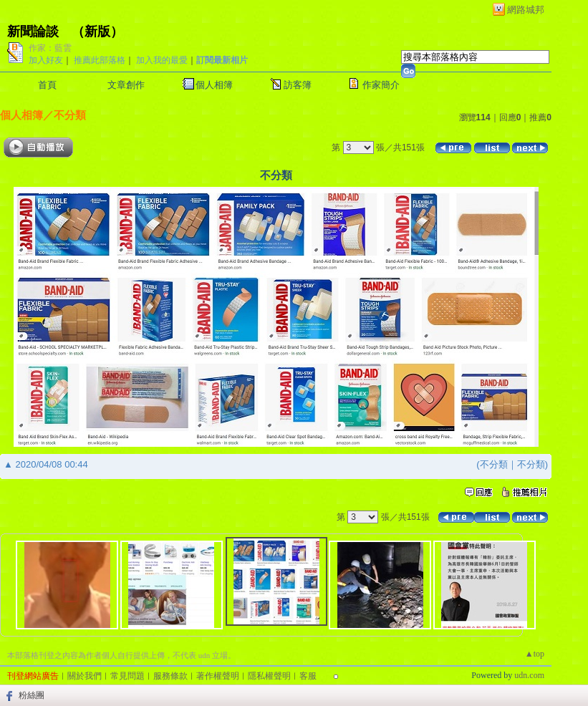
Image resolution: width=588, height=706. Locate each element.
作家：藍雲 (50, 48)
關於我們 (85, 676)
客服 (308, 676)
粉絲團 (32, 695)
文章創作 (126, 85)
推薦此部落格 (100, 60)
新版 (97, 32)
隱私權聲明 (269, 676)
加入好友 (46, 60)
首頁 (47, 85)
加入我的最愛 (162, 60)
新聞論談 (33, 32)
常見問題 (127, 676)
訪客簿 (298, 85)
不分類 (70, 115)
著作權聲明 (218, 676)
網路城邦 (526, 10)
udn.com (529, 675)
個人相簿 (214, 85)
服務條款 (170, 676)
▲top (535, 654)
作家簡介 (381, 85)
